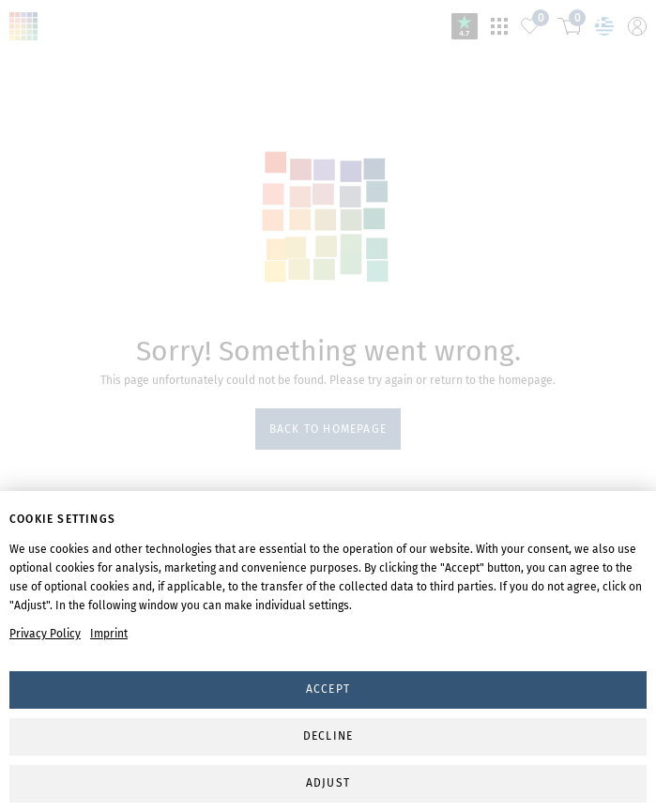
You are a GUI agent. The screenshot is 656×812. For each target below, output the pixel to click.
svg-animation (328, 216)
